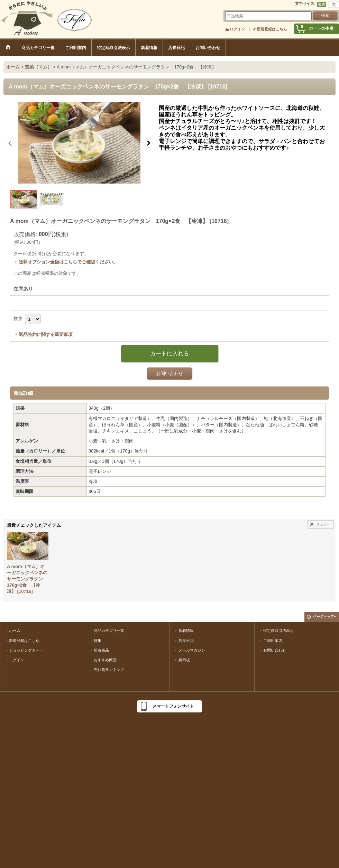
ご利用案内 (273, 641)
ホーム (15, 631)
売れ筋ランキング (109, 670)
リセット (323, 524)
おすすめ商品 (105, 660)
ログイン (237, 29)
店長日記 (186, 641)
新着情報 (186, 631)
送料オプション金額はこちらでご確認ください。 (68, 262)
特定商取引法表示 (278, 631)
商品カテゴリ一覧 (109, 631)
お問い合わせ (169, 374)
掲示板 (184, 660)
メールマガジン (192, 650)
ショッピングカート (26, 650)
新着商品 (101, 650)
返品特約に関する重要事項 (46, 334)
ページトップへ (325, 617)
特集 (98, 641)
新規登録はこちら (272, 29)
